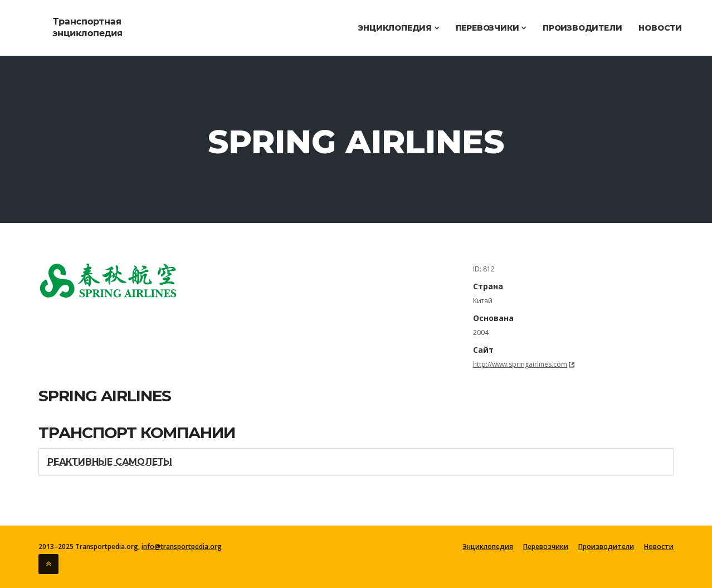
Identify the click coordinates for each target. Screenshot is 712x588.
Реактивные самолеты (110, 462)
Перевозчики (491, 28)
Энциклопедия (398, 28)
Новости (660, 28)
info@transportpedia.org (182, 546)
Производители (582, 28)
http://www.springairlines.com (520, 364)
